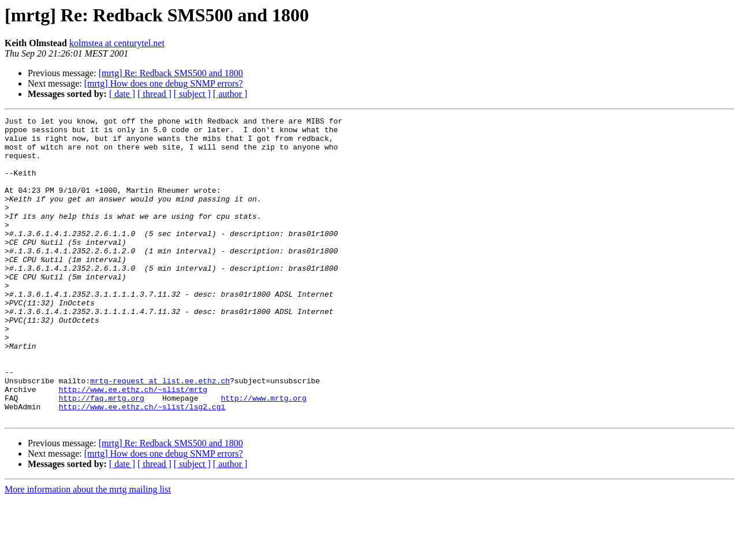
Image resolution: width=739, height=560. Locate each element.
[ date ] (122, 94)
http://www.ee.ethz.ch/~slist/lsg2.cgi (142, 465)
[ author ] (230, 94)
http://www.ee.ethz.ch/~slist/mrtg (133, 445)
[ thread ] (154, 94)
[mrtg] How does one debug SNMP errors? (164, 83)
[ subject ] (192, 94)
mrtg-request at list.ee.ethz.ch (160, 434)
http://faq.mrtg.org (102, 455)
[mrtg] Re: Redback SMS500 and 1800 (171, 73)
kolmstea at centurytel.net (117, 43)
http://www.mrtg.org (263, 455)
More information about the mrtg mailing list (88, 550)
